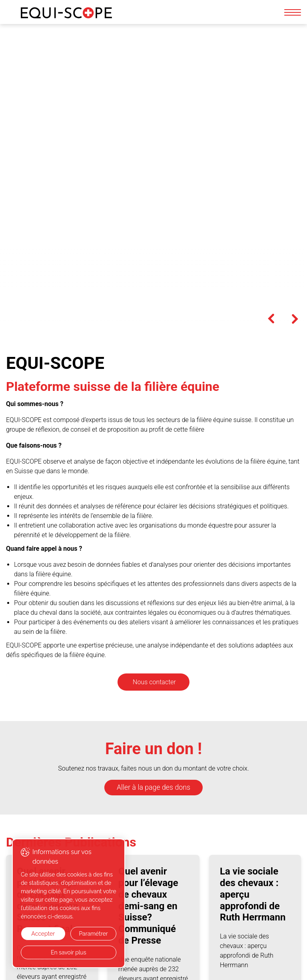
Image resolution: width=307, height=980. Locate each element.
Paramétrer (92, 934)
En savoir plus (68, 952)
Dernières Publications (71, 536)
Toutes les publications (54, 830)
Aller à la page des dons (153, 481)
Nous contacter (154, 375)
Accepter (43, 934)
